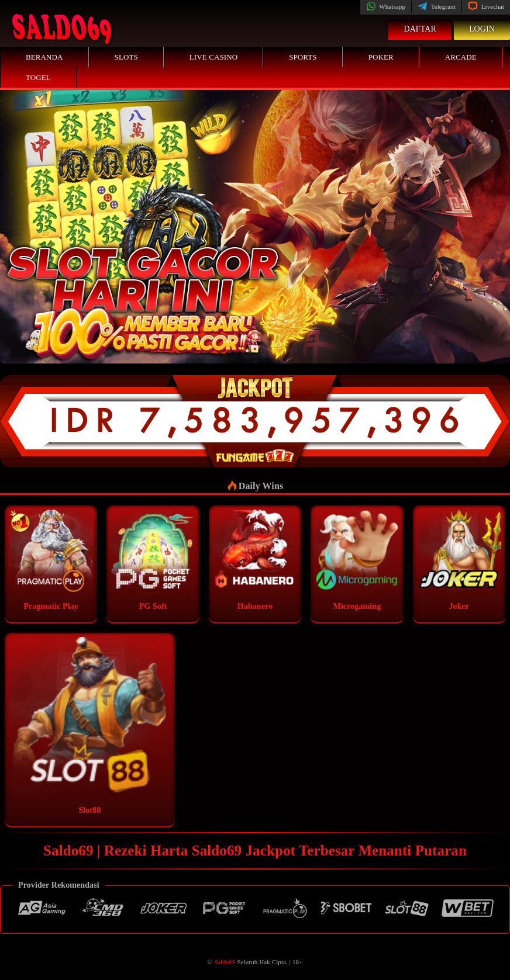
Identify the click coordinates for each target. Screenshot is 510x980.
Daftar (420, 29)
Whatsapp (386, 6)
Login (482, 29)
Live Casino (213, 57)
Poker (381, 57)
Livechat (486, 6)
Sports (303, 57)
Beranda (44, 57)
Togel (38, 77)
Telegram (437, 6)
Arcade (461, 57)
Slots (126, 57)
